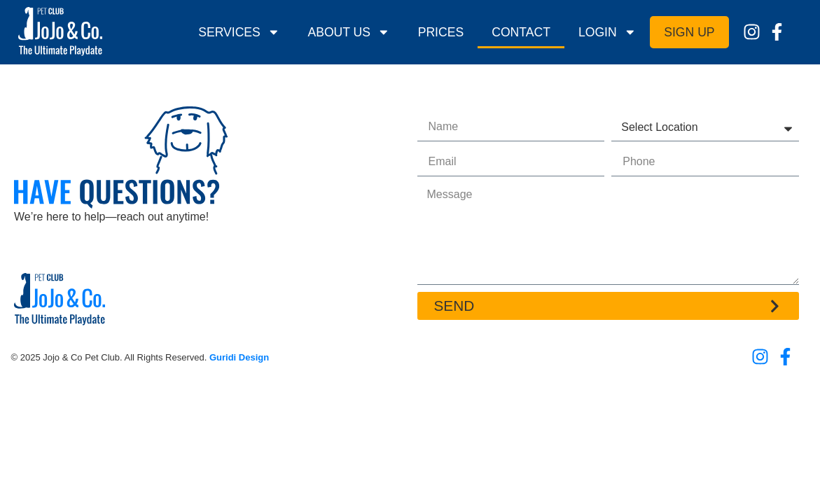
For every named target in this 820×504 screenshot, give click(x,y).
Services (239, 32)
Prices (441, 32)
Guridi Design (239, 357)
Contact (521, 32)
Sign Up (689, 32)
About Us (348, 32)
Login (607, 32)
